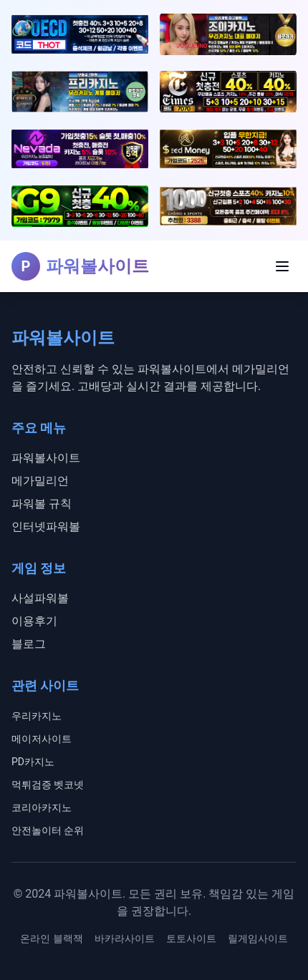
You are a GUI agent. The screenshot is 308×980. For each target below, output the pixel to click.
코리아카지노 (42, 807)
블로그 (29, 644)
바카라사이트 (125, 938)
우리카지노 (37, 716)
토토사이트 (191, 938)
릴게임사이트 (258, 938)
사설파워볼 (40, 598)
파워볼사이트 (46, 458)
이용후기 (34, 621)
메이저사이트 (42, 739)
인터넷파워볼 (46, 527)
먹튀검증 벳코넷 (48, 785)
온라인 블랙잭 (51, 938)
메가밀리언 (40, 481)
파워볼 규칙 (42, 504)
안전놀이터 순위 (48, 830)
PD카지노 (33, 762)
